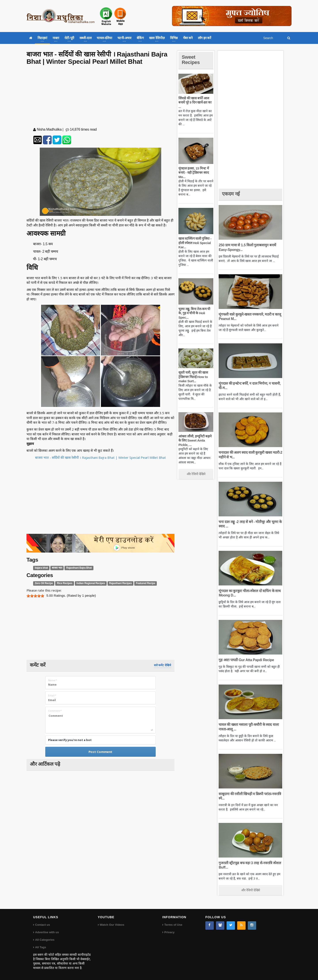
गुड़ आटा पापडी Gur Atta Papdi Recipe (246, 660)
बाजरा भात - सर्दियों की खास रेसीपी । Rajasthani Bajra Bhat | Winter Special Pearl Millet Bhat (100, 457)
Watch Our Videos (112, 925)
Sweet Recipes (191, 60)
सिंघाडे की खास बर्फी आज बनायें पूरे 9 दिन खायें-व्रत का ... (195, 102)
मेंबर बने (188, 38)
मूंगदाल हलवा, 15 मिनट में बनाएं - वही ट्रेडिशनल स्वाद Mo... (194, 173)
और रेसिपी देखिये (196, 474)
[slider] (35, 596)
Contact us (43, 925)
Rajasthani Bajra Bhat (79, 568)
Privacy (169, 932)
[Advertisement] (100, 97)
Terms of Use (173, 925)
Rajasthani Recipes (120, 583)
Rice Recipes (65, 583)
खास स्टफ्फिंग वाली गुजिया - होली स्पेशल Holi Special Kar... (195, 243)
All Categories (45, 940)
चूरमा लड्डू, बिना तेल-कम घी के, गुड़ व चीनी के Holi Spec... (194, 313)
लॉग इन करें (204, 38)
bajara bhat (41, 568)
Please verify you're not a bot (70, 740)
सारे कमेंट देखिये (163, 665)
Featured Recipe (145, 583)
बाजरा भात (57, 568)
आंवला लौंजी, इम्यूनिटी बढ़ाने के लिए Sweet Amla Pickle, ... (195, 440)
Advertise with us (47, 932)
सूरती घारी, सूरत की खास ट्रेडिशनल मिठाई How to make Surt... (193, 377)
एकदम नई (231, 194)
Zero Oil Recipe (44, 583)
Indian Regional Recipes (91, 583)
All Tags (41, 947)
